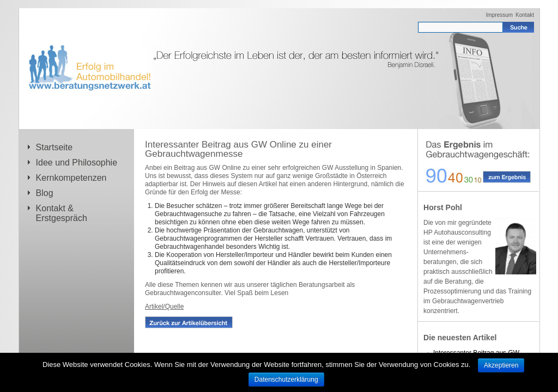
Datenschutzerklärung (286, 379)
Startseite (54, 147)
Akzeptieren (501, 365)
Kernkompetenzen (71, 178)
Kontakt (525, 15)
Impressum (499, 15)
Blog (45, 193)
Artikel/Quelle (164, 307)
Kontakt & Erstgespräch (62, 213)
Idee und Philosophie (77, 163)
